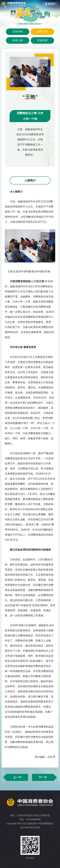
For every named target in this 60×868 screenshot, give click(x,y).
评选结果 (42, 40)
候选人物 (18, 40)
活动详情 (18, 32)
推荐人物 (42, 32)
